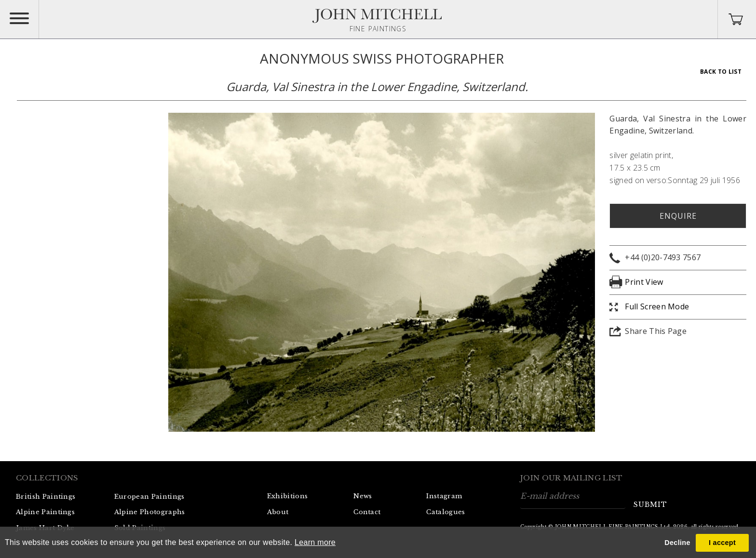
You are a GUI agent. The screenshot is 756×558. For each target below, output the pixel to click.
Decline (677, 543)
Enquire (678, 216)
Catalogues (445, 512)
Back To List (721, 72)
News (363, 496)
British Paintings (46, 497)
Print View (644, 282)
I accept (722, 543)
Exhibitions (288, 496)
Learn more (315, 542)
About (278, 512)
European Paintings (149, 497)
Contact (367, 512)
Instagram (444, 496)
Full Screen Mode (657, 306)
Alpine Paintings (45, 512)
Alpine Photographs (150, 512)
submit (650, 505)
